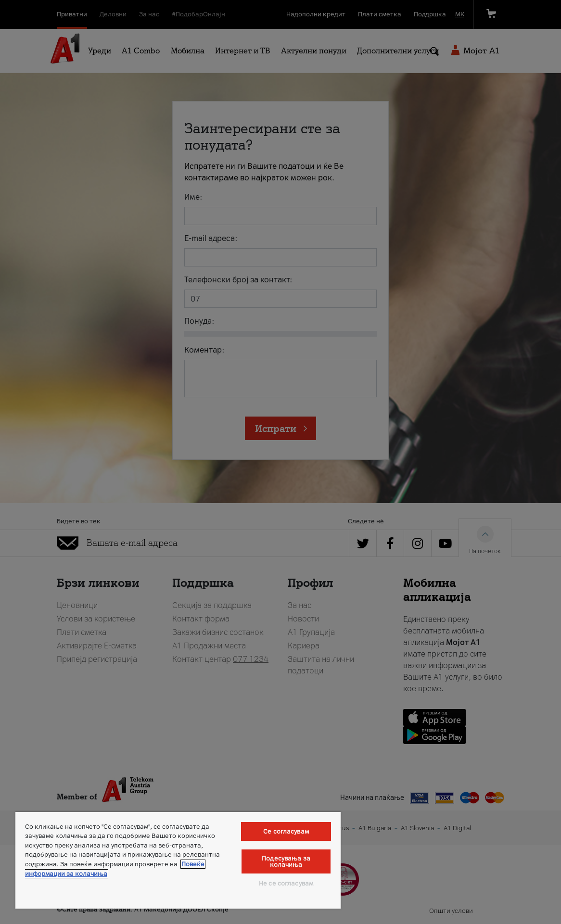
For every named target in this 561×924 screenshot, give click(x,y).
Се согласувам (286, 831)
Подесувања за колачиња (286, 861)
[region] (178, 860)
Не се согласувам (286, 883)
